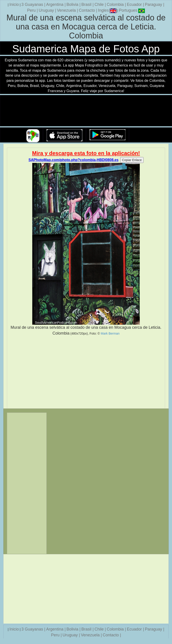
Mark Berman (110, 333)
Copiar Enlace (132, 160)
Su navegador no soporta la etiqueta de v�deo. (86, 111)
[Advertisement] (86, 372)
